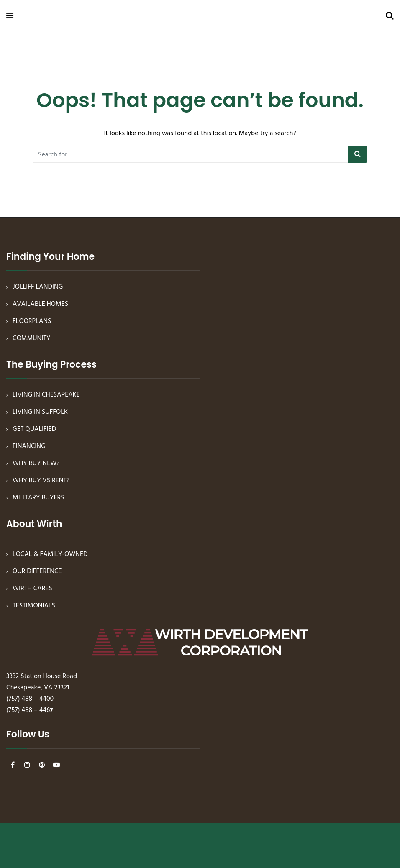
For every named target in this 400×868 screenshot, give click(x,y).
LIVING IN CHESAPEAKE (46, 395)
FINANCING (29, 446)
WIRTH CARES (32, 589)
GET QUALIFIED (34, 429)
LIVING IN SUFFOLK (40, 412)
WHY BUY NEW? (36, 463)
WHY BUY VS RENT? (41, 481)
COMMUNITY (32, 338)
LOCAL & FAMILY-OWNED (50, 554)
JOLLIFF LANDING (38, 287)
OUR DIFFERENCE (37, 571)
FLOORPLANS (32, 321)
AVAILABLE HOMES (40, 304)
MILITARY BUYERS (38, 498)
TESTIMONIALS (34, 606)
